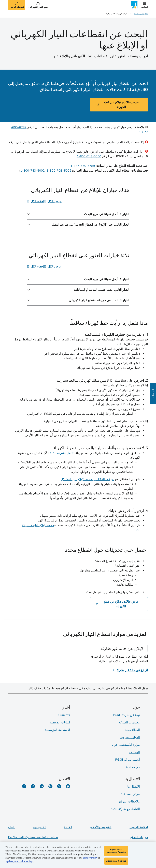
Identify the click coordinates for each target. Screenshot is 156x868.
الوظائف (135, 752)
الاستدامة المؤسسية (57, 730)
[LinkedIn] (50, 786)
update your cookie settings (20, 862)
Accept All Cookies (116, 862)
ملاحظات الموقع (130, 801)
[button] (145, 5)
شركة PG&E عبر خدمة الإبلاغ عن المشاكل (88, 479)
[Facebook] (68, 786)
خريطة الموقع (139, 837)
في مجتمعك (132, 767)
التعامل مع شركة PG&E (125, 809)
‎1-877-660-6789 (83, 166)
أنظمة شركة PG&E (127, 760)
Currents (64, 715)
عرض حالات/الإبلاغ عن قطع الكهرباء (118, 105)
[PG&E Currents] (24, 786)
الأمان (12, 827)
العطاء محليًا (132, 730)
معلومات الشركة (129, 722)
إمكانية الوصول (139, 827)
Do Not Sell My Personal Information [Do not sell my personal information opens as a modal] (33, 837)
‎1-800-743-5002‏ (32, 171)
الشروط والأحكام (101, 827)
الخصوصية (40, 827)
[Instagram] (33, 786)
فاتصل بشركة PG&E (62, 453)
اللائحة (68, 827)
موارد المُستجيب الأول (126, 745)
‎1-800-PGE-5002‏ (59, 171)
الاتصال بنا (134, 787)
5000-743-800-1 (89, 156)
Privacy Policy (90, 859)
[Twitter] (59, 786)
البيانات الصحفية (60, 722)
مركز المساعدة (130, 794)
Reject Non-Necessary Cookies (116, 852)
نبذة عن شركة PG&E (126, 715)
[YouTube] (42, 786)
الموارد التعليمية (130, 737)
